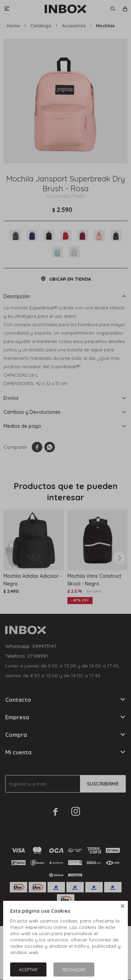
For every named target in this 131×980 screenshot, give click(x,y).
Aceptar (28, 969)
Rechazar (74, 969)
